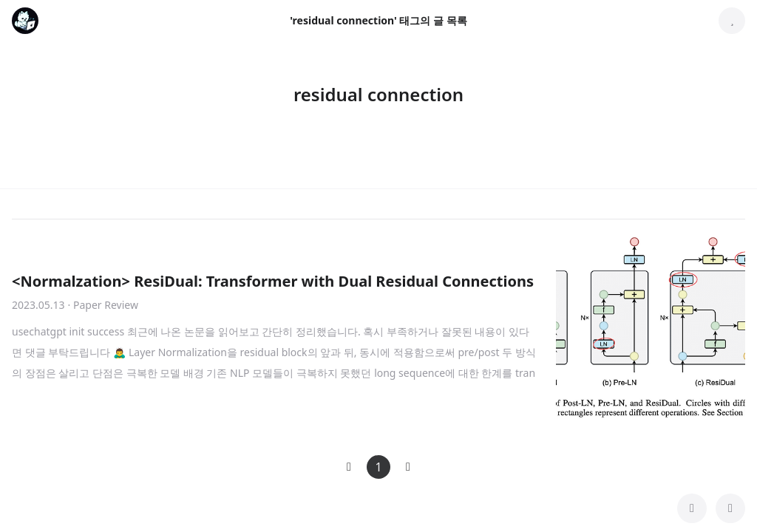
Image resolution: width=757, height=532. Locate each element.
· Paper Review (103, 305)
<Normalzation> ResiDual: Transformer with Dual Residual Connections (273, 281)
